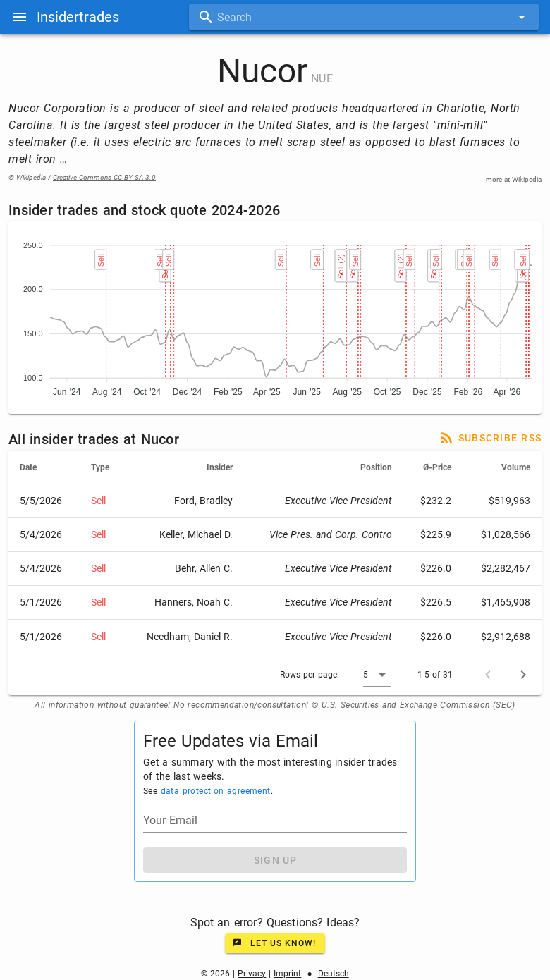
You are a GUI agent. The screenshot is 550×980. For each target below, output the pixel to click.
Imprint (287, 974)
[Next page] (523, 675)
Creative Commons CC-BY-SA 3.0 (104, 177)
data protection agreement (216, 791)
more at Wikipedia (514, 179)
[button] (377, 675)
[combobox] (364, 17)
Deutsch (334, 974)
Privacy (252, 974)
